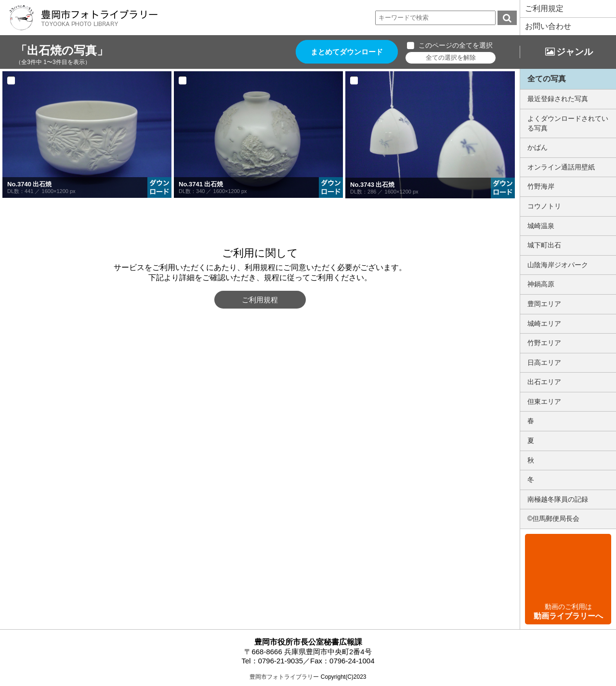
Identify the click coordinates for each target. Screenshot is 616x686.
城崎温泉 (541, 226)
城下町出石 (544, 245)
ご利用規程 (260, 300)
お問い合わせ (548, 26)
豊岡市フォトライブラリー (284, 677)
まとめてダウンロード (347, 52)
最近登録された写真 (558, 99)
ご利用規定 (544, 8)
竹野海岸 (541, 186)
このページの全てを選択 (456, 45)
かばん (537, 147)
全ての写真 (547, 79)
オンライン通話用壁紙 (561, 167)
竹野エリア (544, 343)
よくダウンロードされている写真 (568, 123)
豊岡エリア (544, 304)
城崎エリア (544, 324)
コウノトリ (544, 206)
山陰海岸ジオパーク (558, 265)
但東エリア (544, 401)
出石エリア (544, 382)
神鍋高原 (541, 284)
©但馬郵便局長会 (553, 518)
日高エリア (544, 362)
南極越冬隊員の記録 (558, 499)
